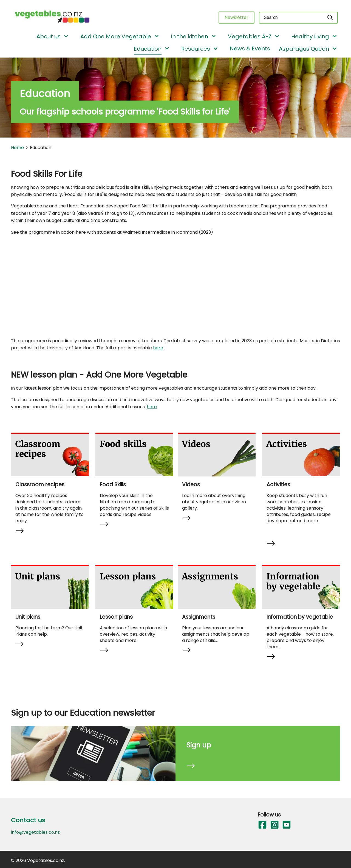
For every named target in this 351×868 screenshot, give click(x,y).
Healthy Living (310, 36)
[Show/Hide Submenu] (66, 37)
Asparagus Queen (304, 49)
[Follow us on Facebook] (262, 825)
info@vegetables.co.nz (35, 832)
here (158, 348)
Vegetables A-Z (250, 36)
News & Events (250, 48)
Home (17, 148)
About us (49, 36)
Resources (196, 49)
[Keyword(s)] (291, 18)
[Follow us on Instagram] (274, 825)
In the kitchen (189, 36)
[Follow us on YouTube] (286, 825)
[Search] (330, 18)
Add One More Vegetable (116, 36)
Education (148, 49)
